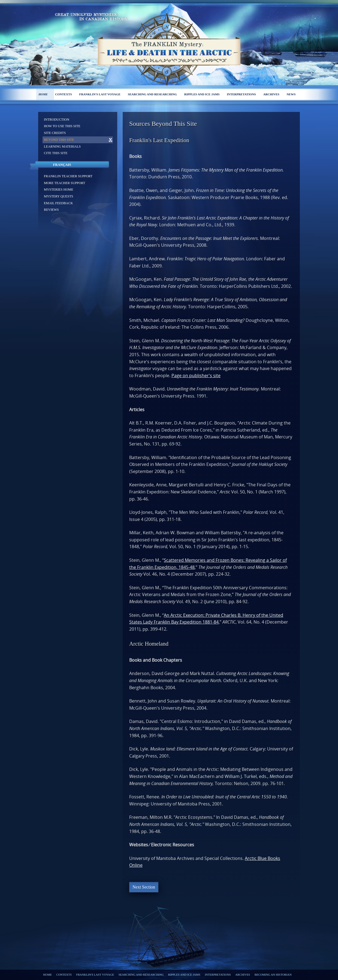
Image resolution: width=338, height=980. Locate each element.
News (291, 94)
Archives (271, 94)
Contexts (64, 94)
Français (62, 165)
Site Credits (55, 133)
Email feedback (58, 203)
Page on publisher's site (196, 375)
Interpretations (241, 94)
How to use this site (62, 126)
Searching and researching (152, 94)
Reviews (51, 210)
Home (43, 94)
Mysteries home (59, 190)
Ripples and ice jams (202, 94)
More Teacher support (65, 183)
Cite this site (56, 153)
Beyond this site (59, 140)
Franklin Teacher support (68, 176)
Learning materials (62, 146)
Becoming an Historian (273, 975)
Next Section (144, 887)
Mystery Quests (58, 196)
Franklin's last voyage (100, 94)
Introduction (57, 120)
